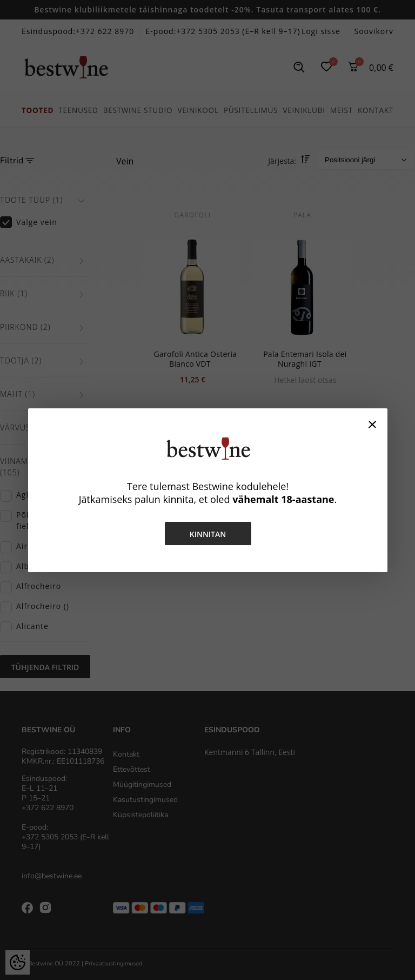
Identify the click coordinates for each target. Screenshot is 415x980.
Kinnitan (207, 534)
